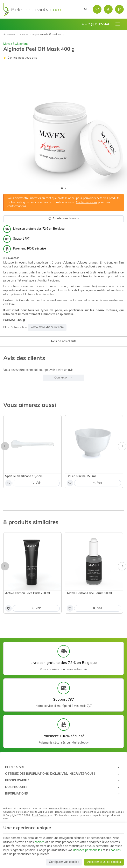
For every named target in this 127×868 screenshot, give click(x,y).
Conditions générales (93, 809)
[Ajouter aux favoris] (8, 483)
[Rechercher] (86, 9)
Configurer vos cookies (64, 862)
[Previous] (5, 446)
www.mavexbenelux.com (47, 327)
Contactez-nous (87, 203)
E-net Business (40, 815)
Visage (24, 35)
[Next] (122, 446)
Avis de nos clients (63, 341)
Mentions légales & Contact (64, 809)
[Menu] (118, 24)
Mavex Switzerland (16, 44)
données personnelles (87, 850)
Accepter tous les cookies (104, 862)
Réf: (5, 258)
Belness (9, 35)
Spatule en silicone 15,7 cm (24, 476)
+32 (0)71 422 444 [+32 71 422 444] (95, 24)
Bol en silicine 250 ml (81, 476)
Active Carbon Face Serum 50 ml (89, 593)
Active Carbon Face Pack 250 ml (28, 593)
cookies (40, 842)
